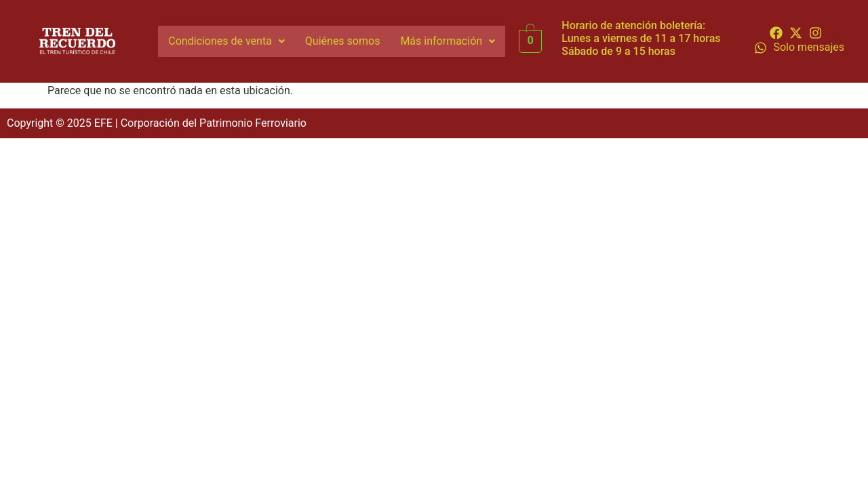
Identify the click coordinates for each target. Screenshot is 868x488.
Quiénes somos (343, 41)
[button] (226, 41)
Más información (448, 41)
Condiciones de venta (226, 41)
